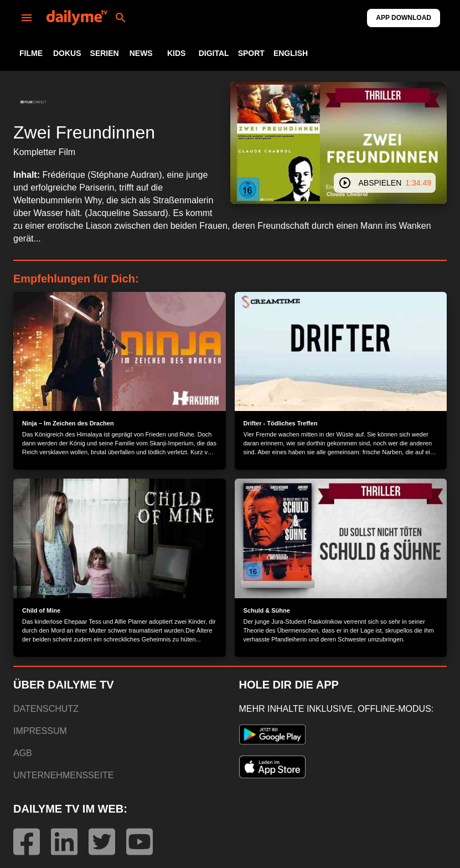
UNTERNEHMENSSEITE (63, 775)
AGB (23, 753)
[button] (33, 102)
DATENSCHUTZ (46, 709)
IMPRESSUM (40, 731)
